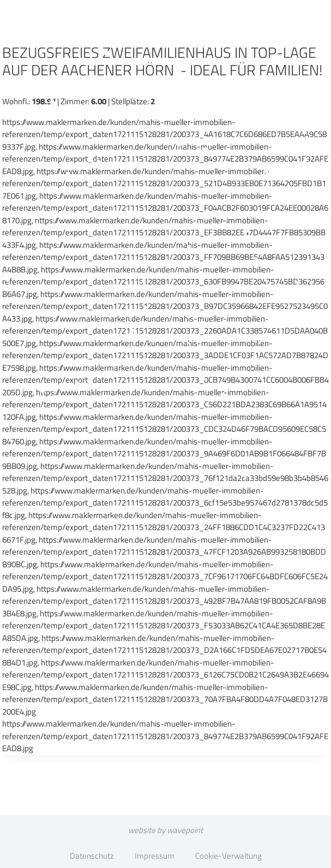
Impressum (155, 856)
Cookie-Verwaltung (228, 856)
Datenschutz (92, 856)
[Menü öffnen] (293, 41)
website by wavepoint (165, 830)
